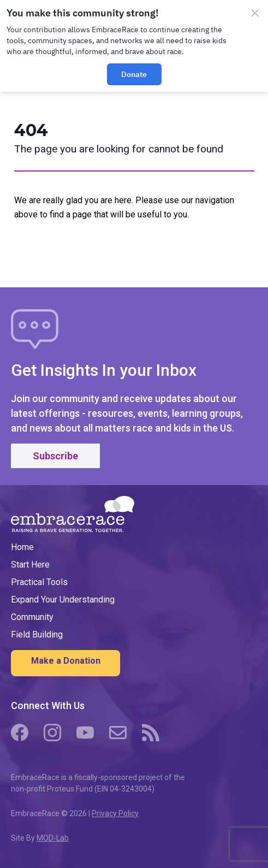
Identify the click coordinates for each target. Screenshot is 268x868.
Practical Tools (39, 582)
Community (32, 617)
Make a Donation (66, 661)
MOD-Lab (53, 838)
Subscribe (55, 456)
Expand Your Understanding (63, 600)
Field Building (37, 634)
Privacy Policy (115, 813)
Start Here (30, 565)
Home (22, 547)
